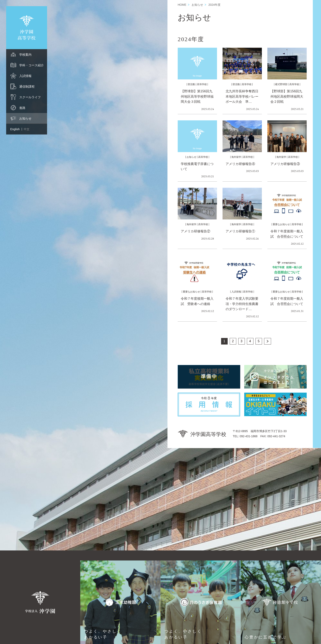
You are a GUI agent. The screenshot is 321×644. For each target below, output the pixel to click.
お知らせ (197, 5)
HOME (182, 5)
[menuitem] (27, 54)
